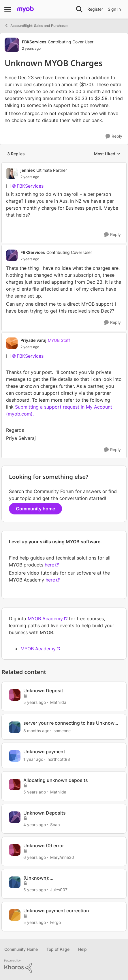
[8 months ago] (36, 731)
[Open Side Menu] (8, 9)
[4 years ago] (35, 825)
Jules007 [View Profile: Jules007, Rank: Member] (59, 890)
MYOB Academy (45, 619)
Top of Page (58, 949)
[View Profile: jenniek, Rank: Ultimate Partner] (12, 174)
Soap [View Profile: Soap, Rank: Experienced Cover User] (55, 825)
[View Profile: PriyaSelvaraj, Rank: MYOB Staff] (12, 343)
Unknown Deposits (45, 813)
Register (95, 9)
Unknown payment (44, 752)
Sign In (114, 9)
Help (82, 949)
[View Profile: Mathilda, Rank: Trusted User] (15, 695)
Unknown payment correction (56, 911)
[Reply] (114, 136)
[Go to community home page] (26, 9)
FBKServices (30, 186)
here (49, 565)
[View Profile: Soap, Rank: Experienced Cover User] (15, 817)
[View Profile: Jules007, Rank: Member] (15, 882)
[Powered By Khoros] (64, 966)
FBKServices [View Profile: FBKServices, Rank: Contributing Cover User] (34, 42)
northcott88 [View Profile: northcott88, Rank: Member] (59, 759)
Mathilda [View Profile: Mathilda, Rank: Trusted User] (58, 702)
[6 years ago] (35, 857)
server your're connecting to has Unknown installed (70, 723)
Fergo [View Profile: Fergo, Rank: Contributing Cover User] (55, 922)
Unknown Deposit (43, 691)
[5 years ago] (35, 702)
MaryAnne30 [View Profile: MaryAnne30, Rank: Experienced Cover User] (62, 857)
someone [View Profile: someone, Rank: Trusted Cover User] (62, 731)
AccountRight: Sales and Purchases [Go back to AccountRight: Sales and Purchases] (36, 25)
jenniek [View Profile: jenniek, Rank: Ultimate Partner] (28, 170)
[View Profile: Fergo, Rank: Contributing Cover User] (15, 915)
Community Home (21, 949)
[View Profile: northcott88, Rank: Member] (15, 756)
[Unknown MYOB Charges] (44, 177)
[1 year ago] (33, 759)
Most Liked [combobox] (107, 154)
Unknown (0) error (44, 846)
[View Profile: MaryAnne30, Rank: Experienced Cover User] (15, 850)
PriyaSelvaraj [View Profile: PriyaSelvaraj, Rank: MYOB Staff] (33, 340)
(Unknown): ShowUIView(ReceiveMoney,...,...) (61, 878)
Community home (35, 509)
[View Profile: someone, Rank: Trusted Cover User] (15, 727)
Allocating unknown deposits (56, 780)
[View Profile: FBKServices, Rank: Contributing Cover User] (12, 45)
